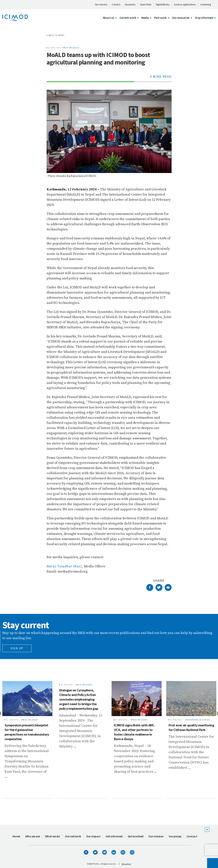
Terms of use (126, 864)
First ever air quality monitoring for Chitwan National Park (191, 727)
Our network (73, 836)
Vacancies (130, 4)
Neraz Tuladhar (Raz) (64, 566)
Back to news (57, 35)
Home (16, 836)
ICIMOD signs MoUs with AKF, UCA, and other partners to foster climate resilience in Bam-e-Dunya (134, 732)
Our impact (93, 836)
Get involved (136, 836)
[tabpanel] (27, 740)
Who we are (33, 836)
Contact (116, 4)
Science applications (185, 4)
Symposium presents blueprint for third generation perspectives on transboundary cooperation (27, 732)
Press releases (71, 48)
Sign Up (17, 648)
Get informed (114, 836)
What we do (53, 836)
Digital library (163, 4)
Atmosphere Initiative (197, 720)
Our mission (101, 4)
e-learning (206, 4)
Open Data (146, 4)
